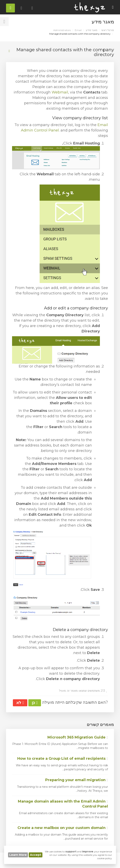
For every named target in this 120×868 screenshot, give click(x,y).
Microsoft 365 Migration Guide (78, 737)
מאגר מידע (92, 30)
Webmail (60, 92)
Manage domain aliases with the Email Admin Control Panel (63, 804)
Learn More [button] (18, 855)
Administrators (62, 30)
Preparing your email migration (77, 780)
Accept (36, 855)
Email (78, 30)
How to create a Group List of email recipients (63, 759)
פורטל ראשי (108, 30)
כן (35, 703)
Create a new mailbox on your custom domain (63, 828)
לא (20, 703)
